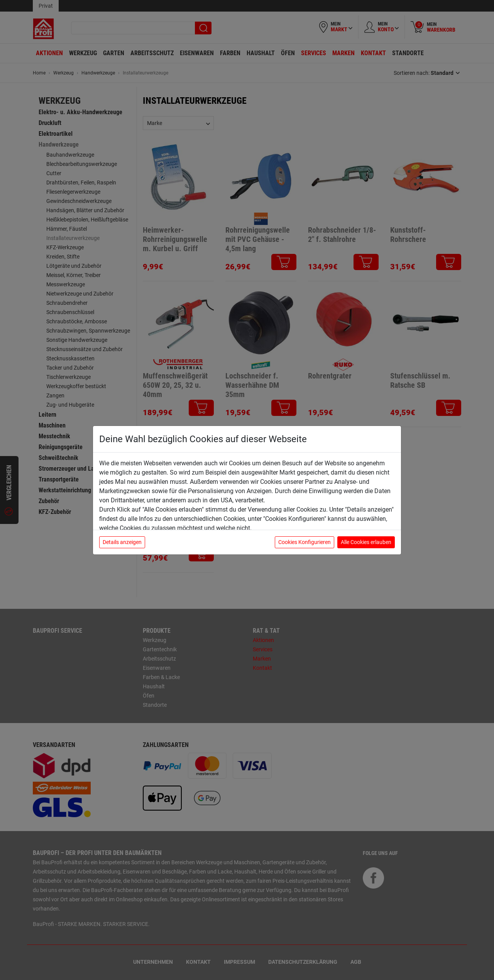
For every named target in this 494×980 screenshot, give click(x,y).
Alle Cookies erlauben (366, 542)
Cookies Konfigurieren (305, 542)
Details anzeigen (122, 542)
